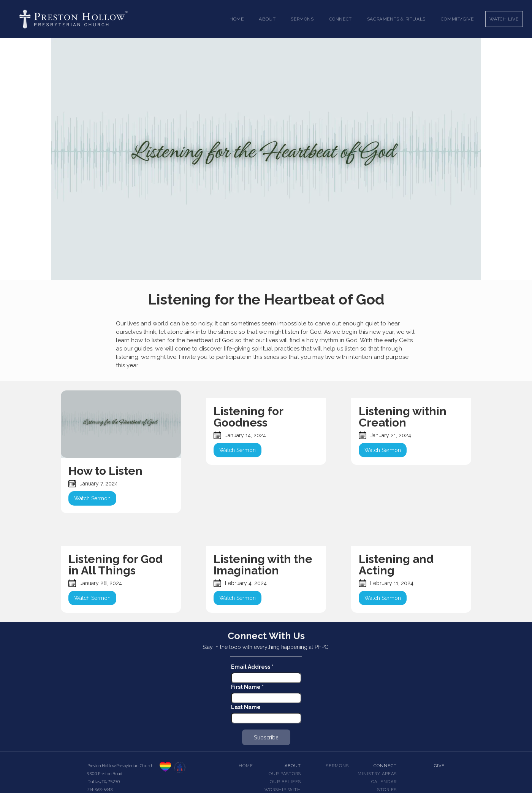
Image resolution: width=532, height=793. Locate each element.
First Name (247, 687)
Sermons (337, 766)
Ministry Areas (377, 774)
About (293, 766)
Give (439, 766)
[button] (267, 19)
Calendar (384, 782)
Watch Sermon (92, 498)
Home (237, 19)
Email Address (252, 667)
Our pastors (285, 774)
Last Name (246, 707)
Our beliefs (285, 782)
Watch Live (504, 19)
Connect (385, 766)
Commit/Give (457, 19)
